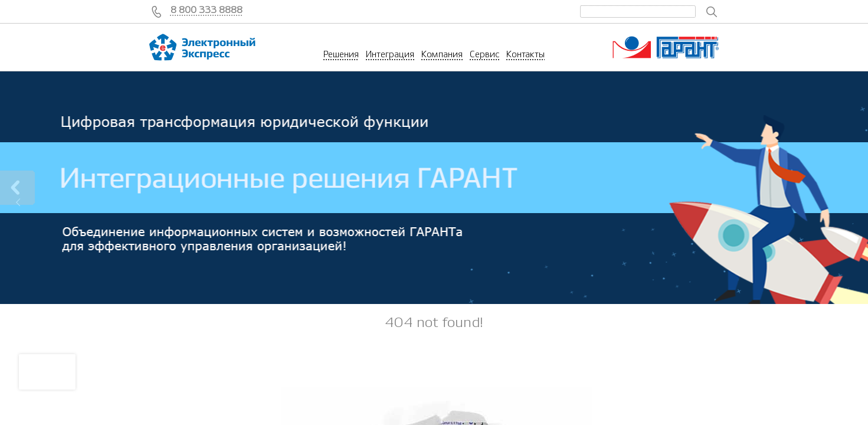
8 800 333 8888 (207, 10)
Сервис (484, 54)
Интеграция (390, 54)
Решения (341, 54)
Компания (442, 54)
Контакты (525, 54)
